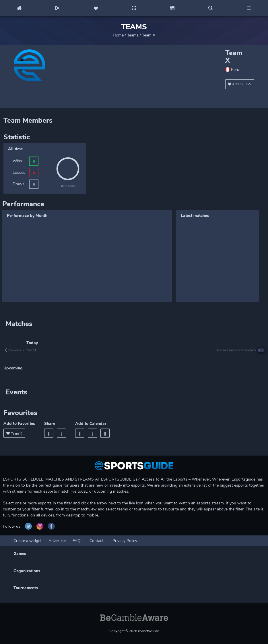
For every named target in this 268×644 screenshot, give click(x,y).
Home (118, 35)
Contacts (98, 541)
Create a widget (28, 541)
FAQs (78, 541)
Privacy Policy (125, 541)
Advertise (57, 541)
